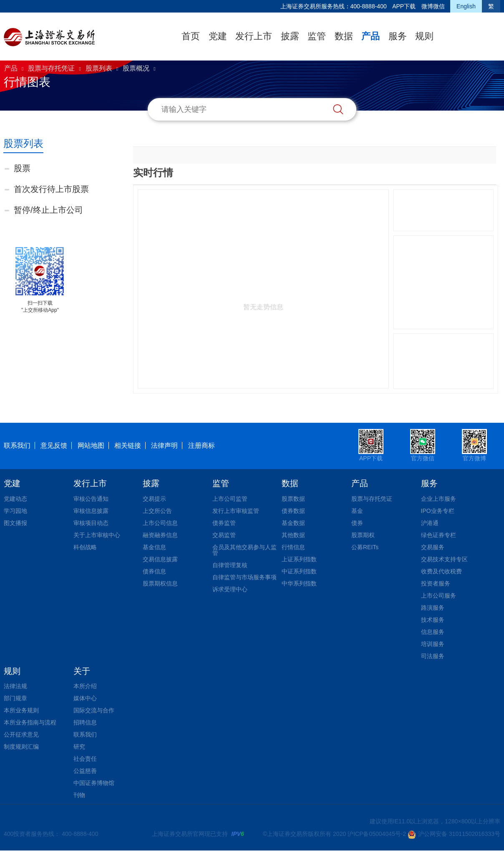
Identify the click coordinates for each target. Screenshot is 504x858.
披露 (290, 36)
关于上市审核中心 (97, 535)
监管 (317, 36)
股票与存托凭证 (51, 68)
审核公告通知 (91, 499)
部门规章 (15, 698)
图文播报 (15, 523)
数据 (344, 36)
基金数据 (293, 523)
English (466, 6)
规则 (424, 36)
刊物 (79, 795)
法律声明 (164, 445)
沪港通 (430, 523)
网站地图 (91, 445)
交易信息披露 (160, 559)
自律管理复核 (230, 565)
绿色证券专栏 (438, 535)
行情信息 (293, 547)
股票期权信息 (160, 583)
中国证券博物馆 (94, 783)
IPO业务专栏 (438, 511)
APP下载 (404, 6)
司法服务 (433, 656)
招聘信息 (85, 722)
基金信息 (154, 547)
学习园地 (15, 511)
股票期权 (363, 535)
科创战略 (85, 547)
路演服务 (433, 608)
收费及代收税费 (441, 571)
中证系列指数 (299, 571)
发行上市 (254, 36)
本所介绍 (85, 686)
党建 (218, 36)
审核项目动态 (91, 523)
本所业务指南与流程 (30, 722)
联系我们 (17, 445)
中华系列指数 (299, 583)
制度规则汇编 (21, 747)
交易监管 (224, 535)
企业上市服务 (438, 499)
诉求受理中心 (230, 589)
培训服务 (433, 644)
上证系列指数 (299, 559)
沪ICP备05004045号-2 (377, 834)
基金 (357, 511)
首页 (191, 36)
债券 (357, 523)
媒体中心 (85, 698)
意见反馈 (54, 445)
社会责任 (85, 759)
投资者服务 (436, 583)
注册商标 (202, 445)
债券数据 (293, 511)
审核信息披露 (91, 511)
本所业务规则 (21, 710)
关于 (82, 671)
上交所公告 (157, 511)
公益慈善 (85, 771)
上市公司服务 (438, 596)
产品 (370, 36)
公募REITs (365, 547)
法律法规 (15, 686)
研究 (79, 747)
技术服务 (433, 620)
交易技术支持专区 (444, 559)
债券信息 (154, 571)
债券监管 (224, 523)
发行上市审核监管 (236, 511)
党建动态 (15, 499)
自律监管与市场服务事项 (244, 577)
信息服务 (433, 632)
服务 (398, 36)
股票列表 (99, 68)
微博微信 (433, 6)
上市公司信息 (160, 523)
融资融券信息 (160, 535)
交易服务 (433, 547)
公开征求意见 (21, 734)
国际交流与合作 (94, 710)
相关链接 (128, 445)
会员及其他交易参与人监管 (244, 550)
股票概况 (136, 68)
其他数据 (293, 535)
